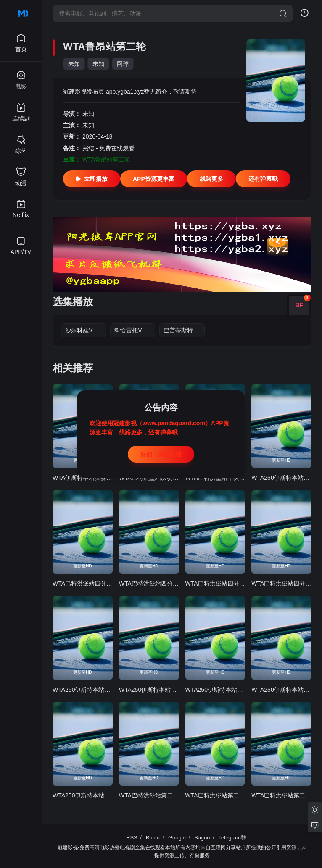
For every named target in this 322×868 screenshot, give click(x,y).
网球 (123, 64)
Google (177, 838)
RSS (132, 838)
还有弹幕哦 (263, 179)
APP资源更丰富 (154, 179)
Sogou (202, 838)
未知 (74, 64)
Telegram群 (232, 838)
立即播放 (92, 179)
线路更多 (211, 179)
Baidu (153, 838)
